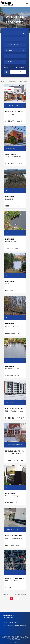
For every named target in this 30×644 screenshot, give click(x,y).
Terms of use (23, 639)
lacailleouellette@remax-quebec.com (16, 626)
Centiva (18, 642)
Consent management (15, 640)
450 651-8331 (9, 624)
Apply (18, 72)
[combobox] (15, 33)
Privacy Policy (16, 639)
